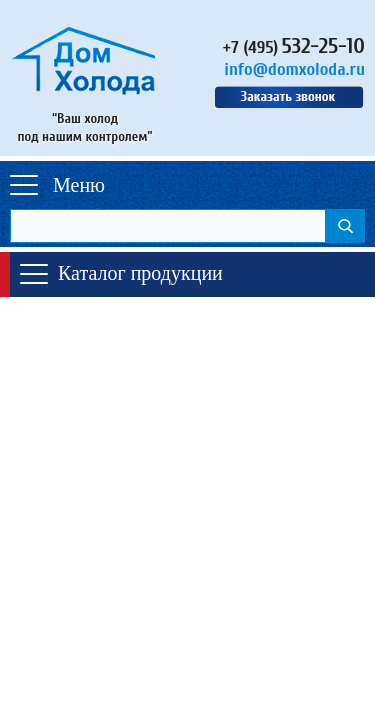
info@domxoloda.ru (294, 69)
